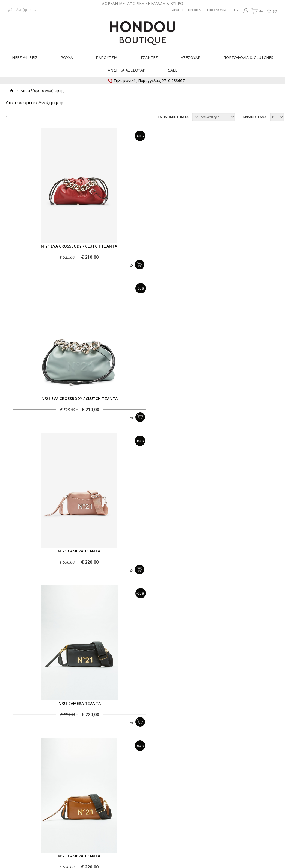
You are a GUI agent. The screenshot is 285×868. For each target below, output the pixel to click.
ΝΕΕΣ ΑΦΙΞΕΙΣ (25, 58)
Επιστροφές (112, 792)
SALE (173, 70)
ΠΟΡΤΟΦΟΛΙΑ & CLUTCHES (248, 58)
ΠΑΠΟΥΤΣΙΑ (107, 58)
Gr (231, 10)
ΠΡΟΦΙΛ (194, 10)
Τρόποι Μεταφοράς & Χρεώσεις (72, 792)
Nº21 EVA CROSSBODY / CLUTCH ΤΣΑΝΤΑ (75, 246)
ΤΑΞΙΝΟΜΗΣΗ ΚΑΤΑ (173, 117)
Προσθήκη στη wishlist (124, 265)
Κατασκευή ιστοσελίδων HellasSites (248, 831)
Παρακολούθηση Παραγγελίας (152, 792)
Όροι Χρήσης (192, 792)
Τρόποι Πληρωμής (26, 792)
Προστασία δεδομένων (226, 792)
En (236, 10)
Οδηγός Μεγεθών (141, 797)
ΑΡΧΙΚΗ (178, 10)
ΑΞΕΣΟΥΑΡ (191, 58)
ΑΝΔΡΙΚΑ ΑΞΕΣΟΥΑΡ (127, 70)
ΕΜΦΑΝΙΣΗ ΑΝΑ (254, 117)
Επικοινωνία (260, 792)
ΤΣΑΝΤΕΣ (149, 58)
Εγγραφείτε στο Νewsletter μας (84, 767)
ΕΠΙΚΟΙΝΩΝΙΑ (216, 10)
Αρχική (12, 91)
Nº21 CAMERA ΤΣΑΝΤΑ (75, 398)
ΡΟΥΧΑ (67, 58)
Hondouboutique (143, 31)
